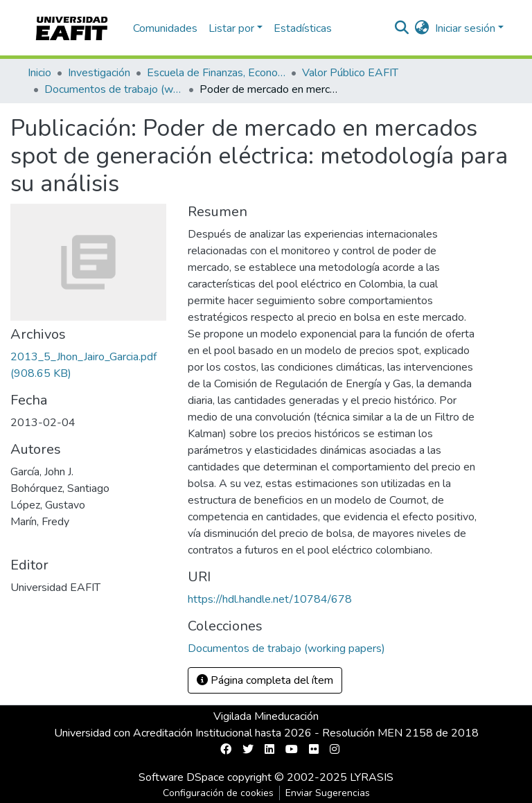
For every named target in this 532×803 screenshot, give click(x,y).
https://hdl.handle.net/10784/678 (270, 599)
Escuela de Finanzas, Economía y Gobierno (216, 73)
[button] (422, 28)
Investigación (99, 73)
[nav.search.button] (402, 28)
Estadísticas (303, 28)
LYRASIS (372, 777)
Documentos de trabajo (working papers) (114, 89)
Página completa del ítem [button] (265, 680)
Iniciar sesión (465, 28)
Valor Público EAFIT (350, 73)
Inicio (39, 73)
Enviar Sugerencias (328, 793)
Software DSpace (181, 777)
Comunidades (165, 28)
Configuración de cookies (218, 793)
